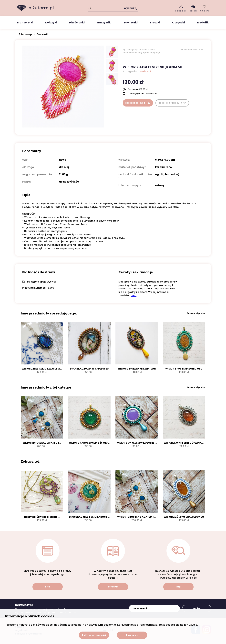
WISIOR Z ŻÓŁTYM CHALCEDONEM (184, 517)
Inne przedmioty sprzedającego (142, 53)
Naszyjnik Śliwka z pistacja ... (42, 517)
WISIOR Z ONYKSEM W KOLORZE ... (137, 443)
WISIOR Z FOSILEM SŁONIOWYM (184, 369)
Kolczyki (51, 23)
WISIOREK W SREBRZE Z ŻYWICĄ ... (184, 443)
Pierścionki (77, 23)
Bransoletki (25, 23)
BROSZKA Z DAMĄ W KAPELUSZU (89, 369)
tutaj (134, 295)
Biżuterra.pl (26, 34)
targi (178, 587)
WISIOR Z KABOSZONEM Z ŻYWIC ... (89, 443)
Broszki (155, 23)
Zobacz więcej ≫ (196, 313)
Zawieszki (131, 23)
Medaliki (203, 23)
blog (48, 587)
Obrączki (179, 23)
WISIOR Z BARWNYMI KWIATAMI (137, 369)
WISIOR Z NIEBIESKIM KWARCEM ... (42, 369)
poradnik (113, 587)
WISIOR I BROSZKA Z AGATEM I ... (42, 443)
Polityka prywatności (94, 635)
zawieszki (145, 71)
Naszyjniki (104, 23)
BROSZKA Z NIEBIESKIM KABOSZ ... (89, 517)
